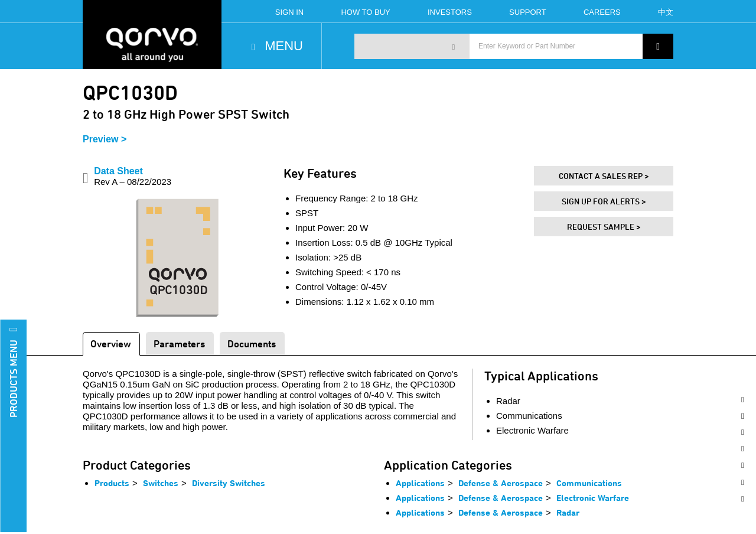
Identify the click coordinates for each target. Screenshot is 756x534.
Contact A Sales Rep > (604, 176)
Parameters (179, 343)
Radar (568, 512)
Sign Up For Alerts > (604, 201)
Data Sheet (133, 176)
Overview (111, 343)
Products (112, 483)
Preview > (105, 139)
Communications (589, 483)
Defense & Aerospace (501, 483)
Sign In (289, 12)
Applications (420, 483)
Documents (252, 343)
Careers (602, 12)
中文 (666, 12)
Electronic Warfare (593, 498)
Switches (161, 483)
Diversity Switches (229, 483)
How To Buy (365, 12)
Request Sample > (604, 227)
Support (528, 12)
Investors (450, 12)
